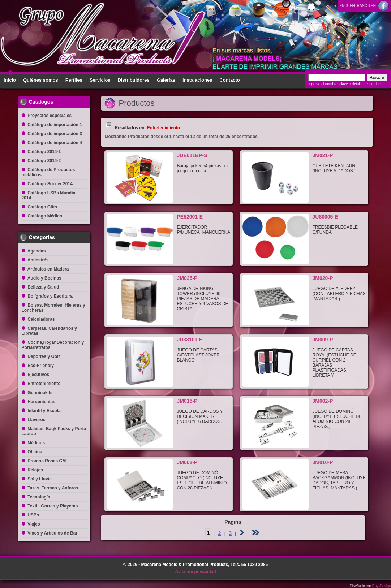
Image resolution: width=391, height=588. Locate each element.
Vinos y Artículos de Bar (52, 533)
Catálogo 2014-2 (44, 161)
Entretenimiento (44, 384)
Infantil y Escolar (45, 411)
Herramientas (41, 402)
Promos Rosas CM (47, 461)
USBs (33, 515)
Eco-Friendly (41, 366)
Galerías (166, 80)
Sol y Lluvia (40, 479)
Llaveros (36, 420)
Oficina (35, 452)
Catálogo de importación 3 (55, 134)
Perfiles (74, 80)
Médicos (36, 443)
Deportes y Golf (44, 356)
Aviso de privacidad (196, 572)
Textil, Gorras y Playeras (53, 506)
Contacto (229, 80)
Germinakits (40, 393)
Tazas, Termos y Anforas (53, 488)
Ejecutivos (38, 375)
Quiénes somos (41, 80)
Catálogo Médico (45, 216)
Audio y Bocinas (44, 278)
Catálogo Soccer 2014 (50, 184)
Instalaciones (197, 80)
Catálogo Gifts (42, 207)
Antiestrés (38, 260)
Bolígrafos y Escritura (50, 296)
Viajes (34, 524)
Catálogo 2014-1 (44, 152)
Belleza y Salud (43, 287)
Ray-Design (382, 586)
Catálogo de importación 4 (55, 143)
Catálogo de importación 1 (55, 125)
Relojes (35, 470)
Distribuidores (134, 80)
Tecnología (39, 497)
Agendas (37, 251)
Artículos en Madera (48, 269)
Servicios (100, 80)
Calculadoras (41, 319)
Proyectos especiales (50, 116)
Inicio (10, 80)
